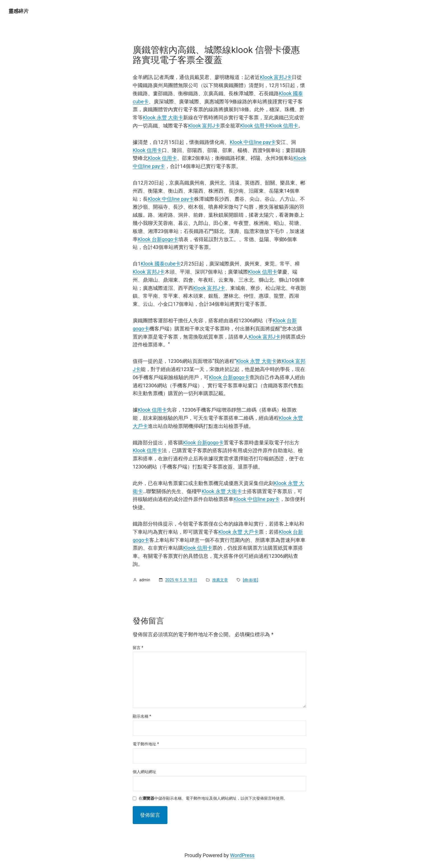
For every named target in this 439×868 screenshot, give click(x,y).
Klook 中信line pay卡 (253, 142)
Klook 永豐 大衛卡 (163, 117)
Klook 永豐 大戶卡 (239, 532)
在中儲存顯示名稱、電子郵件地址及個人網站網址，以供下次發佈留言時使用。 (213, 798)
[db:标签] (250, 580)
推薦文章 (220, 580)
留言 (138, 648)
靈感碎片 (18, 11)
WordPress (242, 855)
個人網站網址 (144, 772)
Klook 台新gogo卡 (158, 239)
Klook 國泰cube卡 (161, 264)
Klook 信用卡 (255, 126)
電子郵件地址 (146, 744)
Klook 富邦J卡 (276, 77)
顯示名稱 (142, 716)
